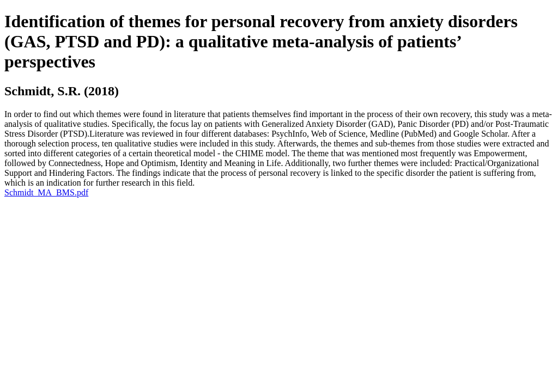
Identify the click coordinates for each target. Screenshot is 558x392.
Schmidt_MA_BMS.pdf (46, 192)
